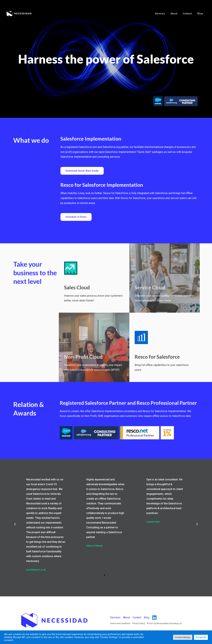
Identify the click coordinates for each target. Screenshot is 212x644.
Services (161, 14)
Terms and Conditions (120, 623)
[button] (82, 171)
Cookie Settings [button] (183, 637)
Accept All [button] (201, 637)
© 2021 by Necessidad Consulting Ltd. (164, 623)
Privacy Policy (139, 623)
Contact (188, 14)
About (175, 14)
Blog (200, 14)
